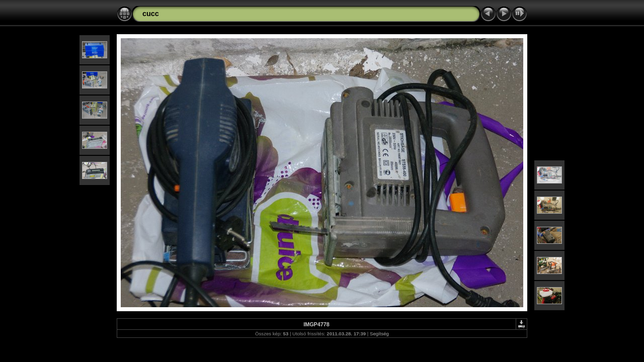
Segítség (379, 334)
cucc (151, 14)
